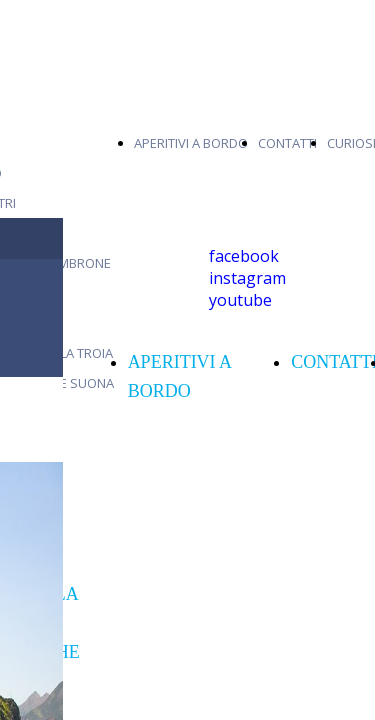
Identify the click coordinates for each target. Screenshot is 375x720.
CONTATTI (287, 143)
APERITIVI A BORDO (191, 143)
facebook (244, 256)
